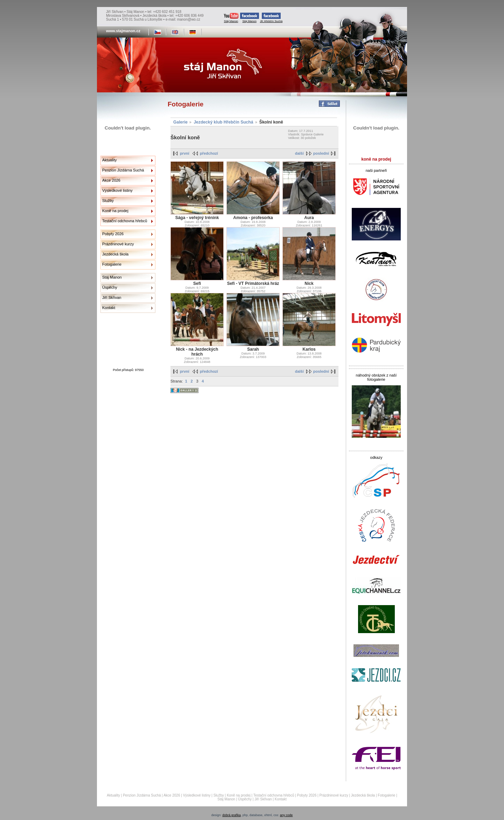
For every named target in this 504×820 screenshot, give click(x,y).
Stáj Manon (231, 18)
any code (286, 815)
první (185, 153)
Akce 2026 (111, 180)
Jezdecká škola (115, 254)
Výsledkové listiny (117, 190)
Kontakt (109, 308)
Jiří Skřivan (112, 297)
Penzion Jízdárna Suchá (123, 170)
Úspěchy (110, 287)
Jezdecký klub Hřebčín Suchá (223, 122)
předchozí (209, 153)
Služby (108, 201)
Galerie (180, 122)
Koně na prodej (115, 211)
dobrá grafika (232, 815)
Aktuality (110, 160)
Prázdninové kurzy (118, 244)
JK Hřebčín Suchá (271, 18)
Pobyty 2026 (113, 234)
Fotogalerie (112, 264)
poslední (321, 153)
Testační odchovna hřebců (125, 221)
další (299, 153)
